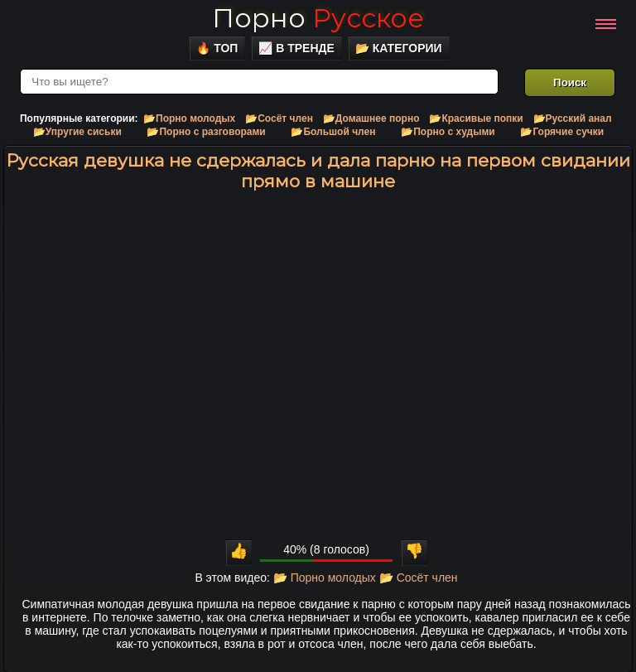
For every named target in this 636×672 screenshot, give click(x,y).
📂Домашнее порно (371, 118)
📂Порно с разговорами (206, 132)
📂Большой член (333, 132)
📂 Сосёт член (419, 578)
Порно (318, 18)
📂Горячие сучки (562, 132)
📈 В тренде (296, 48)
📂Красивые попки (476, 118)
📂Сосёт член (279, 118)
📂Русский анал (573, 118)
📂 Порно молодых (325, 578)
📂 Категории (399, 48)
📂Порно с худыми (448, 132)
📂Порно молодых (189, 118)
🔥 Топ (217, 48)
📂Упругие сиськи (77, 132)
